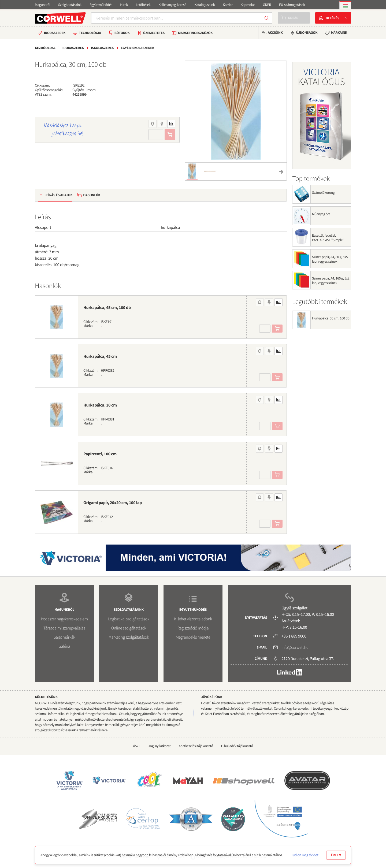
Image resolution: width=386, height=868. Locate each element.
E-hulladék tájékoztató (237, 746)
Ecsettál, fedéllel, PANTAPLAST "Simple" (328, 238)
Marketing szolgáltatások (129, 637)
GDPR (267, 5)
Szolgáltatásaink (70, 5)
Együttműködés (101, 5)
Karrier (228, 5)
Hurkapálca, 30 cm (100, 405)
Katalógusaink (205, 5)
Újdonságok (307, 33)
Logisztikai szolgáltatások (129, 619)
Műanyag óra (321, 214)
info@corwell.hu (295, 647)
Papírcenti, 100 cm (100, 454)
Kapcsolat (248, 5)
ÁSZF (137, 746)
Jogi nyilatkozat (159, 746)
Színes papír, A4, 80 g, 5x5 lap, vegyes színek (330, 259)
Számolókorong (323, 193)
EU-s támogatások (292, 5)
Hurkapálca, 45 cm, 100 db (107, 308)
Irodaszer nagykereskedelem (64, 619)
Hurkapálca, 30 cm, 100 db (331, 318)
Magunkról (42, 5)
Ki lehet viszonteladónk (193, 619)
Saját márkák (64, 637)
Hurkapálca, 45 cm (100, 356)
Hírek (124, 5)
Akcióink (275, 33)
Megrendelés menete (193, 637)
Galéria (64, 646)
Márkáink (339, 33)
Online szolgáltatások (129, 628)
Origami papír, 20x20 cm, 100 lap (113, 503)
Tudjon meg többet (305, 855)
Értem (336, 855)
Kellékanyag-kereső (173, 5)
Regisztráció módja (193, 628)
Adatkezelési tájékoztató (196, 746)
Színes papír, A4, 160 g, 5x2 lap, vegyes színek (331, 281)
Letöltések (143, 5)
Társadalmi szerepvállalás (64, 628)
